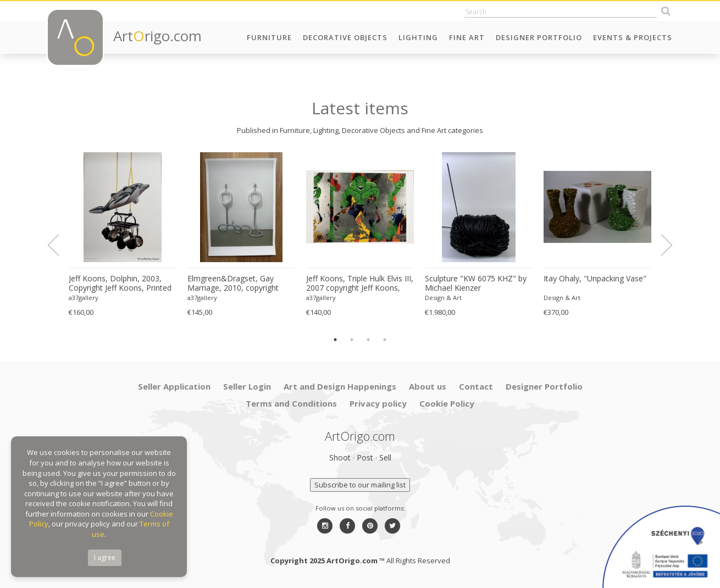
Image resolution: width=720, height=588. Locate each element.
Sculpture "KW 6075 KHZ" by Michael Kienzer (476, 283)
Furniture (269, 37)
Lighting (418, 37)
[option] (123, 235)
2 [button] (352, 340)
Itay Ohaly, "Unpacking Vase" (595, 279)
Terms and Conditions (291, 403)
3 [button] (368, 340)
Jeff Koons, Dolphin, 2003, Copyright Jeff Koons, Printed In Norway (120, 284)
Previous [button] (60, 245)
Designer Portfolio (539, 37)
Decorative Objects (345, 37)
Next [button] (660, 245)
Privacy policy (378, 403)
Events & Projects (633, 37)
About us (428, 386)
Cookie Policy (447, 403)
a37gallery (84, 298)
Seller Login (247, 386)
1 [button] (335, 340)
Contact (476, 386)
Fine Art (467, 37)
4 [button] (385, 340)
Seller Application (174, 386)
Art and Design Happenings (340, 386)
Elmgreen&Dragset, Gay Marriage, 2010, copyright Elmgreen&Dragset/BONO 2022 (235, 284)
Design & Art (443, 298)
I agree (105, 558)
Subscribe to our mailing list (360, 485)
